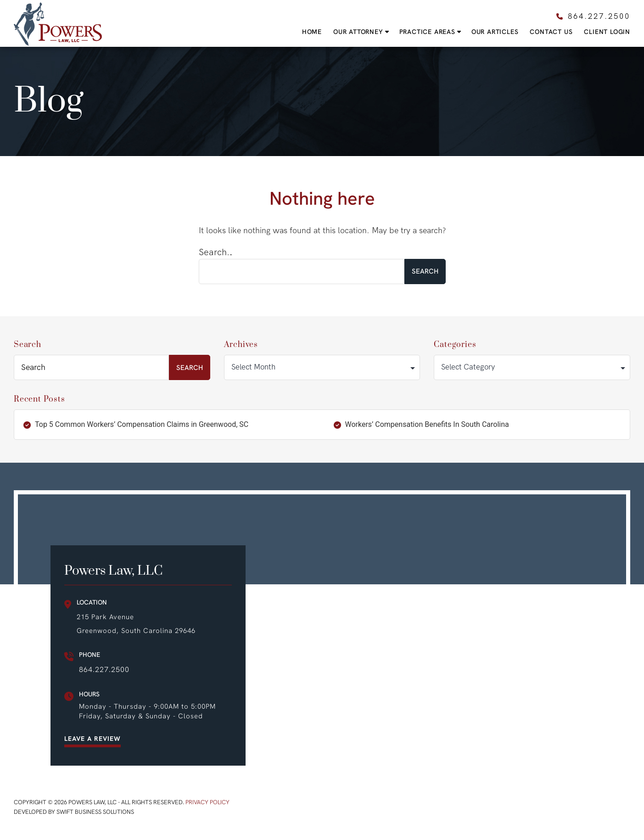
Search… (216, 252)
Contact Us (551, 32)
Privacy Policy (207, 802)
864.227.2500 (104, 669)
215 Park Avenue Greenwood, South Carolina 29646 (136, 624)
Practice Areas (427, 32)
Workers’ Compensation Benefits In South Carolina (427, 424)
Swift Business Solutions (95, 812)
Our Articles (495, 32)
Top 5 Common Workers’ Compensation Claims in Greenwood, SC (142, 424)
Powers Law (58, 24)
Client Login (607, 32)
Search (28, 345)
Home (312, 32)
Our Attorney (358, 32)
